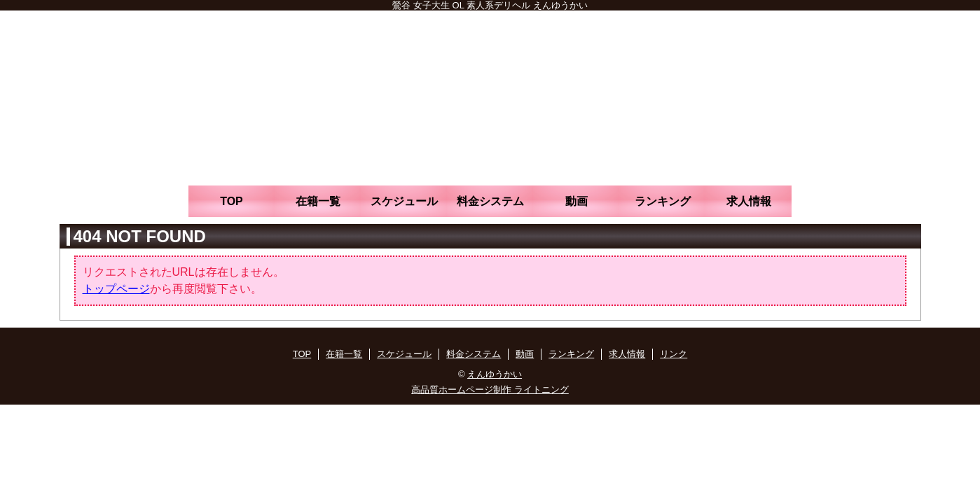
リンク (674, 354)
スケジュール (404, 201)
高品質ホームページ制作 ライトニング (490, 390)
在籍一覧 (318, 201)
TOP (232, 201)
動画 (577, 201)
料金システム (490, 201)
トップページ (116, 289)
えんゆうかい (495, 374)
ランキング (663, 201)
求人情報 (749, 201)
